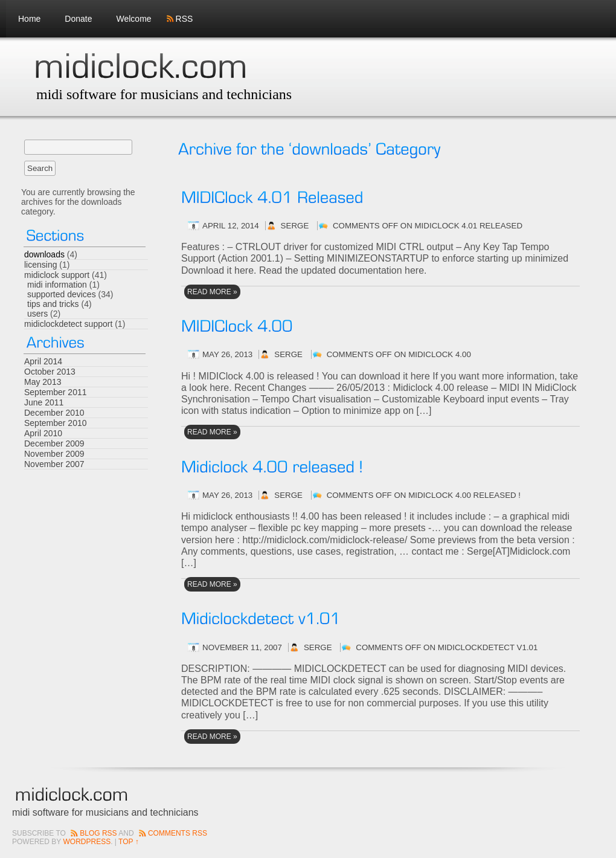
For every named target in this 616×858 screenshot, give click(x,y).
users (37, 314)
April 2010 (43, 433)
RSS (184, 19)
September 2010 (56, 423)
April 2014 (43, 361)
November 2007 (54, 464)
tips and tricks (53, 304)
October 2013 (50, 372)
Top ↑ (129, 842)
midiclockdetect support (68, 324)
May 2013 (43, 382)
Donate (78, 19)
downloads (44, 254)
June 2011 (44, 402)
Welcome (134, 19)
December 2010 (54, 413)
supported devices (62, 294)
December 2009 (54, 444)
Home (29, 19)
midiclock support (57, 275)
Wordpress (87, 842)
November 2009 (54, 454)
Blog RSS (98, 833)
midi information (57, 285)
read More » (212, 292)
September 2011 (56, 392)
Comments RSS (178, 833)
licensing (40, 265)
